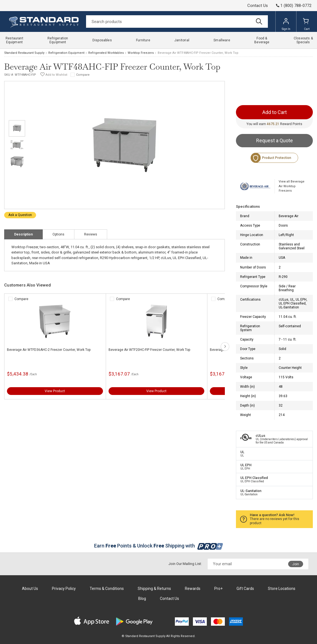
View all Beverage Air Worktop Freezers (292, 186)
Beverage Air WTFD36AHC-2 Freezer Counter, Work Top (49, 350)
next (225, 347)
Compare (83, 75)
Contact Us (258, 6)
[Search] (177, 21)
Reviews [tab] (91, 234)
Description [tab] (23, 234)
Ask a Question (20, 215)
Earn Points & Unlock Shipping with (159, 546)
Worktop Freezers (141, 53)
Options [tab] (58, 234)
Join (296, 564)
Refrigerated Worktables (106, 53)
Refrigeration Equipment (66, 53)
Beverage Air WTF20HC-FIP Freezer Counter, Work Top (149, 350)
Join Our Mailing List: (185, 564)
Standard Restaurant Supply (24, 53)
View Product (55, 391)
